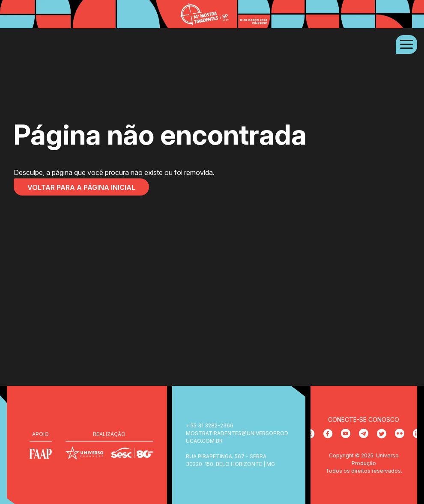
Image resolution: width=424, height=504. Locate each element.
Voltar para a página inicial (81, 187)
